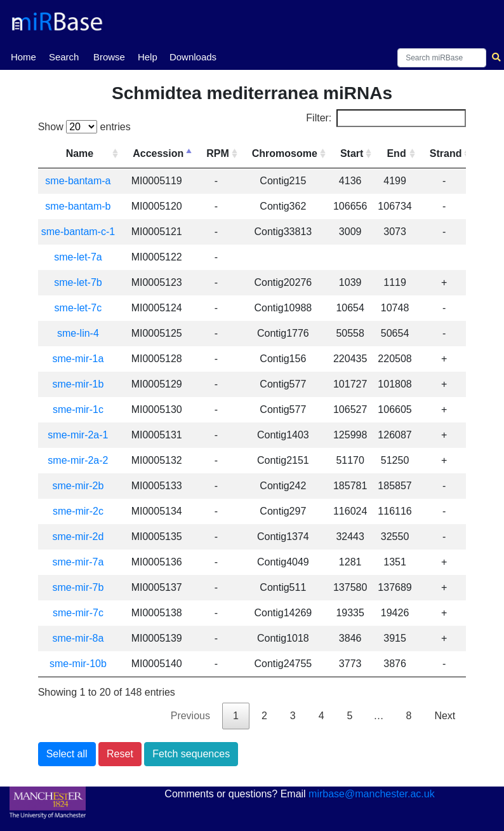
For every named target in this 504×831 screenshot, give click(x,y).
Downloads (193, 57)
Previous (190, 716)
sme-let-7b (78, 282)
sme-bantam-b (78, 206)
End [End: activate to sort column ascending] (396, 153)
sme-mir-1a (78, 359)
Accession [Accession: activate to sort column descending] (158, 153)
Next (445, 716)
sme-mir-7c (78, 613)
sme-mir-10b (78, 664)
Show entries (84, 127)
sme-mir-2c (78, 511)
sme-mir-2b (78, 486)
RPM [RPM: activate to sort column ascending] (218, 153)
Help (148, 57)
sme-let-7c (78, 308)
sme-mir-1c (78, 409)
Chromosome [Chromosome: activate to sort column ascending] (285, 153)
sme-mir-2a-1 (78, 435)
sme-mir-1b (78, 384)
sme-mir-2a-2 (78, 460)
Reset (120, 754)
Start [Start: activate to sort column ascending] (352, 153)
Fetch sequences (191, 754)
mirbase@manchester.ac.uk (372, 794)
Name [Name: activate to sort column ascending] (80, 153)
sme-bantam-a (78, 181)
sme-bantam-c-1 (78, 232)
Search (64, 57)
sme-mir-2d (78, 537)
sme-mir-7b (78, 587)
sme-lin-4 (78, 333)
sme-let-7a (78, 257)
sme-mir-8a (78, 638)
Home (23, 56)
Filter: (386, 118)
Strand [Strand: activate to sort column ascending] (446, 153)
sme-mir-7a (78, 562)
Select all (67, 754)
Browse (109, 57)
